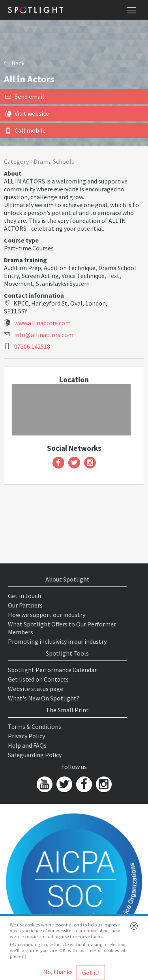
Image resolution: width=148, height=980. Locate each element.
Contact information (34, 295)
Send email (25, 96)
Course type (21, 240)
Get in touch (24, 596)
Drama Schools (54, 161)
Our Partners (25, 605)
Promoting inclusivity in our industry (57, 641)
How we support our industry (47, 615)
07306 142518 (32, 346)
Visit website (27, 113)
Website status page (36, 689)
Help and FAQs (27, 745)
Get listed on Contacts (38, 679)
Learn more (85, 931)
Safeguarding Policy (35, 755)
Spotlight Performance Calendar (52, 670)
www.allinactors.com (42, 323)
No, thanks (58, 972)
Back (14, 63)
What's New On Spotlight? (44, 698)
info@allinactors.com (44, 335)
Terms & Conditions (35, 726)
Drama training (25, 260)
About (13, 173)
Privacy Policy (26, 736)
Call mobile (25, 130)
